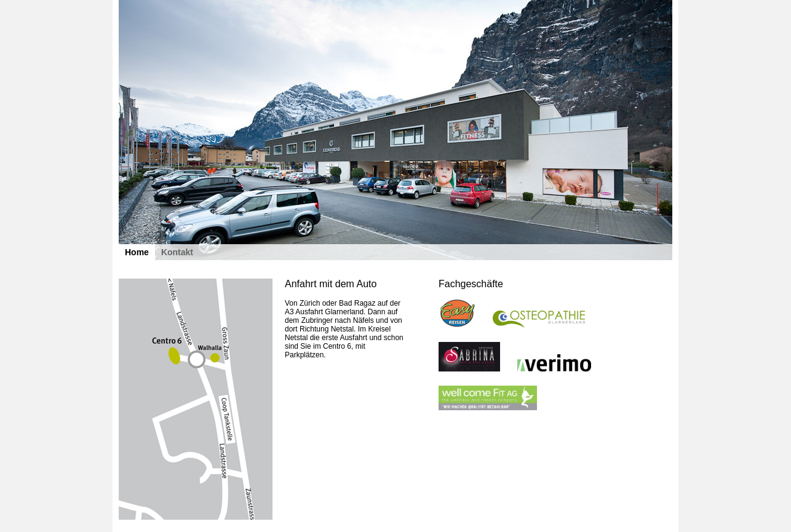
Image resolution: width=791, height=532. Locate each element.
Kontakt (177, 252)
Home (137, 252)
